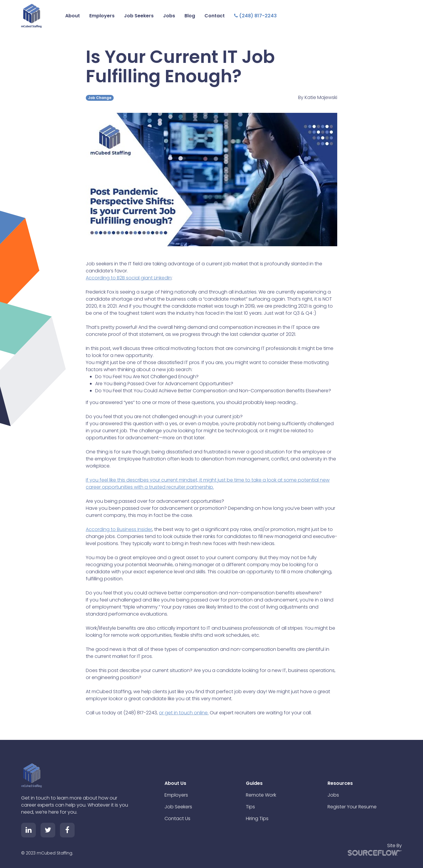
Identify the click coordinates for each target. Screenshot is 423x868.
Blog (190, 16)
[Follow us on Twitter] (48, 830)
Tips (250, 807)
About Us (175, 783)
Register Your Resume (352, 807)
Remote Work (261, 795)
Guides (254, 783)
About (73, 16)
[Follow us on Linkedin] (28, 830)
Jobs (169, 16)
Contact (215, 16)
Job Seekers (139, 16)
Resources (340, 783)
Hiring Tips (257, 818)
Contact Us (177, 818)
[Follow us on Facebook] (67, 830)
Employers (102, 16)
